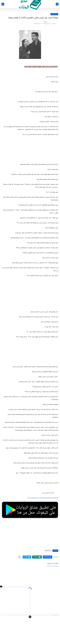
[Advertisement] (30, 296)
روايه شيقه (54, 14)
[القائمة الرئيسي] (57, 4)
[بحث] (3, 4)
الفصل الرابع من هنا (48, 493)
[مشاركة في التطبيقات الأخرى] (20, 557)
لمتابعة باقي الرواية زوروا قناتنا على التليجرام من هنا (43, 498)
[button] (47, 557)
